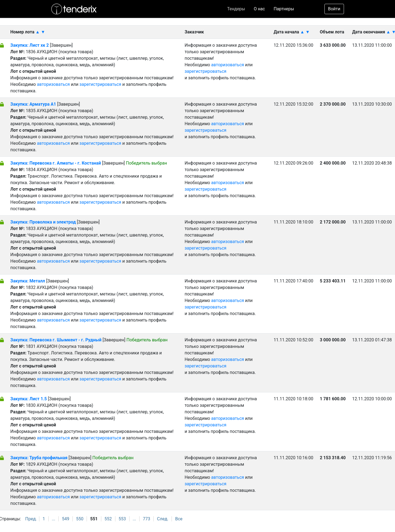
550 (80, 519)
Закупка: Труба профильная (39, 458)
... (54, 519)
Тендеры (236, 9)
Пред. (31, 519)
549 (66, 519)
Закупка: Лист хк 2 (30, 45)
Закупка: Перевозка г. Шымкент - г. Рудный (56, 340)
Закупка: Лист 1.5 (29, 399)
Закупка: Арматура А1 (33, 104)
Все (179, 519)
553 (122, 519)
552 (108, 519)
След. (163, 519)
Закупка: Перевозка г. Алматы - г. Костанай (56, 163)
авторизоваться (53, 84)
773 (146, 519)
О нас (259, 9)
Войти (334, 9)
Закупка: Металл (28, 281)
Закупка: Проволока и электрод (43, 222)
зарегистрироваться (100, 84)
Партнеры (284, 9)
